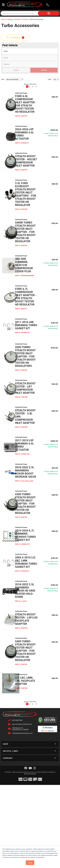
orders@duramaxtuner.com (22, 843)
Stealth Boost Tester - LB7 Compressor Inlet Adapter (30, 442)
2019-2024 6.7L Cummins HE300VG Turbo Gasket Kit (29, 623)
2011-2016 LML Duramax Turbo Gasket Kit (29, 368)
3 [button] (33, 813)
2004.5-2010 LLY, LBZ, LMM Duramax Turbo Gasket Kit (30, 654)
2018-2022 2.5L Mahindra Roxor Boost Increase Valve (28, 543)
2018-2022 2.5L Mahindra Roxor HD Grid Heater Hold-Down (30, 686)
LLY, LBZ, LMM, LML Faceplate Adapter (28, 792)
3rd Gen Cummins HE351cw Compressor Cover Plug (30, 296)
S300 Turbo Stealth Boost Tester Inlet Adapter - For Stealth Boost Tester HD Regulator (30, 585)
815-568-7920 (17, 830)
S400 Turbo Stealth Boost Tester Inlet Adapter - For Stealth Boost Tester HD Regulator (30, 757)
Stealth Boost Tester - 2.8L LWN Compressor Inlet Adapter (30, 477)
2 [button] (30, 813)
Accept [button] (30, 863)
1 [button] (28, 813)
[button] (24, 814)
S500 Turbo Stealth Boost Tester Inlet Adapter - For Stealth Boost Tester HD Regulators (30, 404)
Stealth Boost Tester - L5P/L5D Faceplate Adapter (28, 719)
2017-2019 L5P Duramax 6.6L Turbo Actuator (29, 510)
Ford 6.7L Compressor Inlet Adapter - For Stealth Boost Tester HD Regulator (30, 333)
